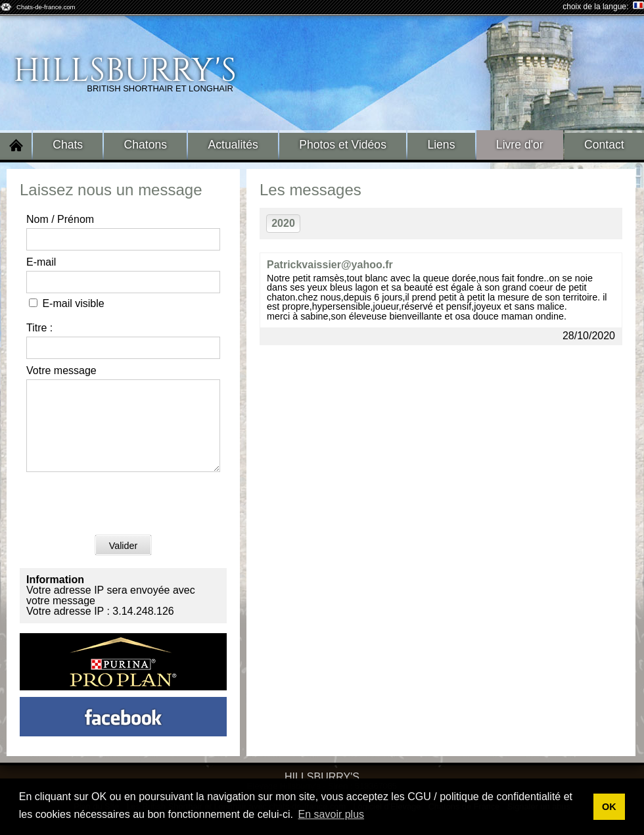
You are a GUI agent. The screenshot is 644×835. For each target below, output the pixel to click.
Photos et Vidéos (343, 145)
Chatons (146, 145)
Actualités (233, 145)
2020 (283, 223)
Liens (441, 145)
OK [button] (609, 807)
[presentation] (126, 521)
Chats (68, 145)
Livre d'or (520, 145)
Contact (604, 145)
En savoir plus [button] (332, 814)
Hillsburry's (125, 71)
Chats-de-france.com (46, 7)
